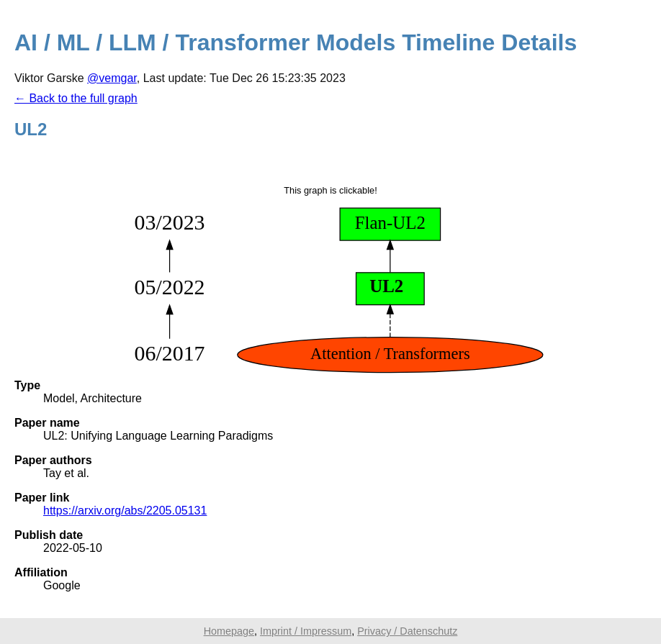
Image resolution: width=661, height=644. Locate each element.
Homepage (229, 631)
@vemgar (112, 78)
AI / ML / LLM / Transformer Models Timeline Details (296, 42)
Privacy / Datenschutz (407, 631)
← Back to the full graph (76, 98)
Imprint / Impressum (306, 631)
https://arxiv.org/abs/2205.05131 (125, 511)
